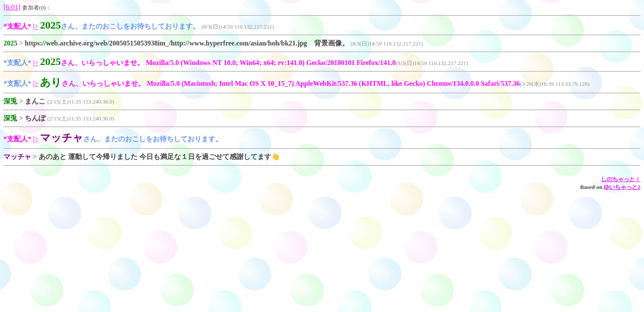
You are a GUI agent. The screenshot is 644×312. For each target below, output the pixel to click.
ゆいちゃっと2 (622, 187)
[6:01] (12, 7)
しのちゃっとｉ (621, 179)
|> (36, 26)
